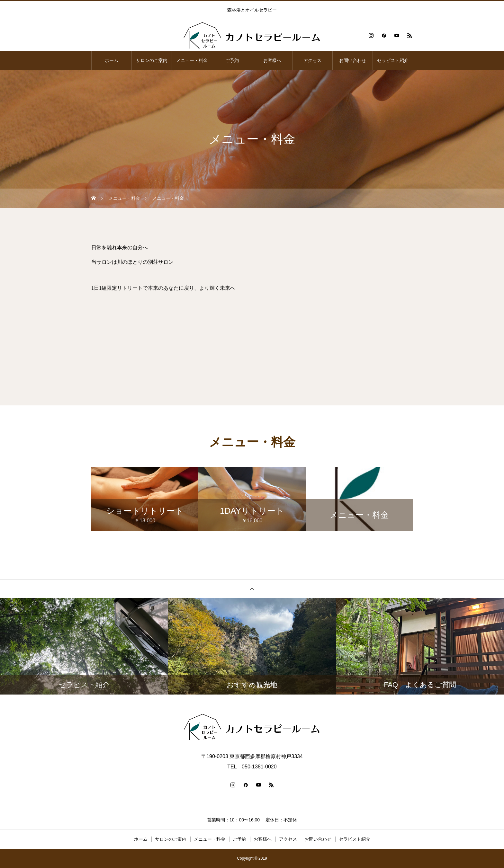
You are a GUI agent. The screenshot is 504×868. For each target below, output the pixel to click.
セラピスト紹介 (393, 60)
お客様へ (272, 60)
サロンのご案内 (152, 60)
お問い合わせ (353, 60)
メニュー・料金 (192, 60)
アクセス (312, 60)
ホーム (112, 60)
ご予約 (232, 60)
